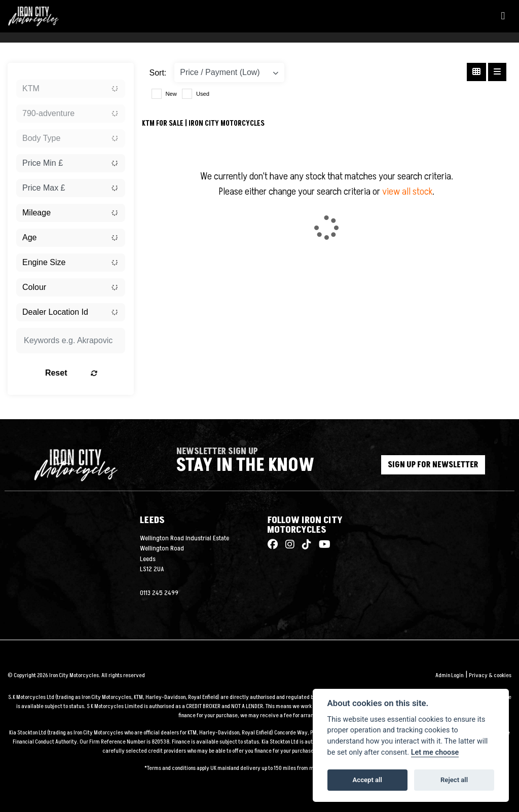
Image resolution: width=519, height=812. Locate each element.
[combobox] (71, 89)
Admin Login (449, 675)
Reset (86, 373)
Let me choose (435, 752)
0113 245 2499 (159, 593)
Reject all (454, 780)
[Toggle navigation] (503, 16)
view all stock (407, 192)
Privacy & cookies (490, 675)
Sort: (158, 73)
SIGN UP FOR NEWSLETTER (434, 465)
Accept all (367, 780)
